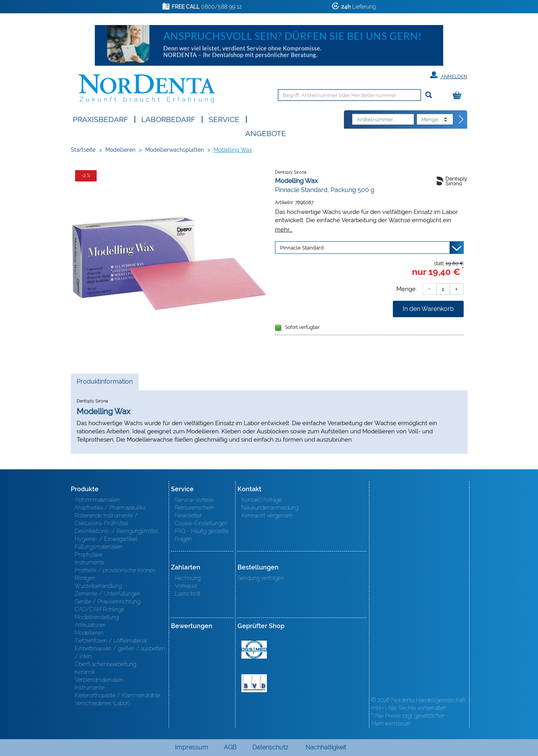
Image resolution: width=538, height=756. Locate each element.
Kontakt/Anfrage (262, 500)
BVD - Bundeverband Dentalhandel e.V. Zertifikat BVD (254, 683)
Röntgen (85, 578)
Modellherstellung (97, 617)
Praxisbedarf (100, 119)
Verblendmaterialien (99, 680)
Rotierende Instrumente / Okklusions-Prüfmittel (106, 519)
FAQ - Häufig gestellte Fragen (202, 535)
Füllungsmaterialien (99, 547)
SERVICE (224, 119)
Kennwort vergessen (267, 515)
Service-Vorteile (194, 500)
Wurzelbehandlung (98, 586)
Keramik (85, 672)
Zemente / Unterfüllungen (108, 594)
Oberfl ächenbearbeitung (105, 664)
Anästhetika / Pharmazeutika (110, 508)
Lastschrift (188, 594)
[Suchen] (429, 95)
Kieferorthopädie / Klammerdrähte (117, 695)
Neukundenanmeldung (270, 508)
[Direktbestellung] (461, 120)
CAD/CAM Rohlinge (100, 609)
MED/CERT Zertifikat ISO (254, 650)
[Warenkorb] (459, 96)
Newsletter (188, 515)
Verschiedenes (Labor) (102, 703)
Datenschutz (270, 747)
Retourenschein (194, 508)
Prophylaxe (89, 555)
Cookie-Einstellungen (201, 523)
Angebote (266, 133)
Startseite (83, 150)
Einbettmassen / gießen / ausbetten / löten (120, 652)
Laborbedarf (168, 119)
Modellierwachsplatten (175, 150)
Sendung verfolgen (261, 578)
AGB (230, 747)
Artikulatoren (90, 625)
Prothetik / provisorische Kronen (115, 570)
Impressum (192, 747)
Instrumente (90, 562)
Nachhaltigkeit (326, 747)
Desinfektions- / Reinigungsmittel (116, 531)
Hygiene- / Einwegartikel (106, 539)
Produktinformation (104, 384)
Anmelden (449, 75)
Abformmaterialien (97, 500)
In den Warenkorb (428, 309)
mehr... (284, 229)
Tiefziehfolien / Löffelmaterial (111, 641)
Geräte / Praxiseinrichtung (107, 602)
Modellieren (120, 150)
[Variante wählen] (369, 248)
